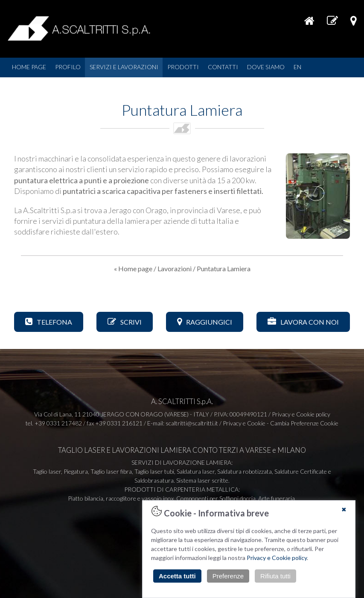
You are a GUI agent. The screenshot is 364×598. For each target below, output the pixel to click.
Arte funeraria (277, 498)
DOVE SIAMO (266, 67)
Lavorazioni (175, 268)
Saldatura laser (196, 471)
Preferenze (228, 576)
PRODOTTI (183, 67)
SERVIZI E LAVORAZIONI (124, 67)
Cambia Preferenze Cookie (304, 423)
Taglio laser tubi (154, 471)
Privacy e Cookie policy (277, 558)
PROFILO (68, 67)
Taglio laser (47, 471)
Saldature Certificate (301, 471)
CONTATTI (223, 67)
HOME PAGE (29, 67)
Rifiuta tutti (275, 576)
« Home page (133, 268)
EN (297, 67)
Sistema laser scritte (202, 480)
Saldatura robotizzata (245, 471)
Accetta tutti (177, 576)
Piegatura (76, 471)
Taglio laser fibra (111, 471)
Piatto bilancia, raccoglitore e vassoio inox (121, 498)
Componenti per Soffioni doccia (216, 498)
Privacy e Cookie (244, 423)
